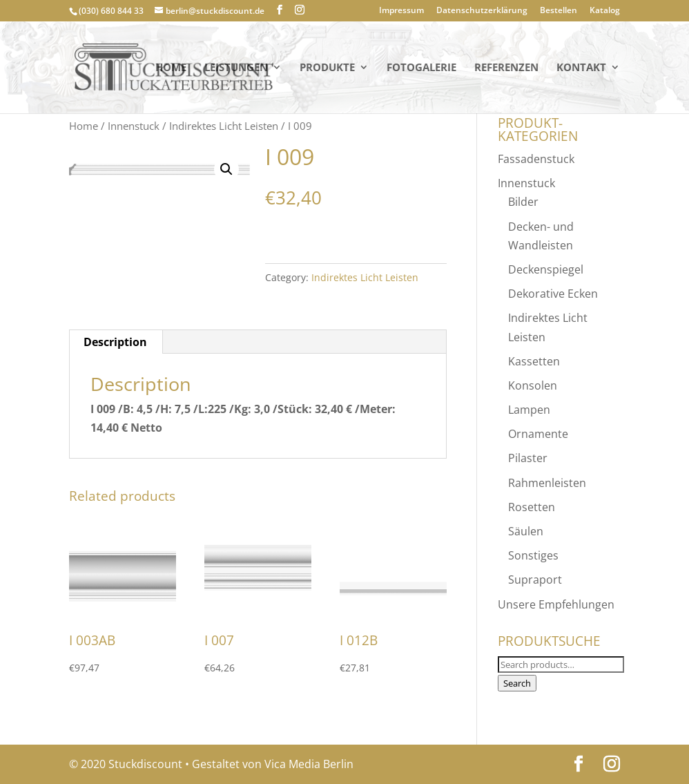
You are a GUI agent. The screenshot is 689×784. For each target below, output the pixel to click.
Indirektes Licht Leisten (224, 126)
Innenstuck (134, 126)
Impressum (401, 11)
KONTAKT (581, 68)
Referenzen (506, 68)
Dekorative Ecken (553, 294)
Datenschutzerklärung (482, 11)
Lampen (529, 410)
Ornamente (538, 434)
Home (171, 68)
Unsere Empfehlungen (556, 604)
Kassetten (534, 361)
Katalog (605, 11)
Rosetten (532, 507)
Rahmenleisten (547, 483)
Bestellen (559, 11)
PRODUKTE (327, 68)
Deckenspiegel (546, 269)
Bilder (523, 202)
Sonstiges (533, 555)
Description (115, 342)
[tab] (116, 342)
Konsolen (533, 385)
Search (517, 683)
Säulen (526, 531)
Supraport (535, 580)
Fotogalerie (421, 68)
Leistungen (236, 68)
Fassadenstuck (536, 159)
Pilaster (528, 458)
